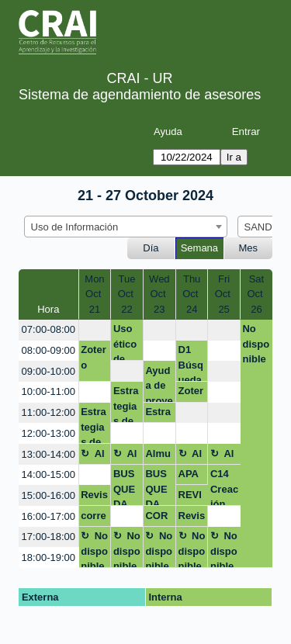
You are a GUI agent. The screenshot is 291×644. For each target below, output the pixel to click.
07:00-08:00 (48, 329)
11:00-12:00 (48, 412)
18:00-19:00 (48, 557)
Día (151, 248)
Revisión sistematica (192, 518)
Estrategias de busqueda (94, 425)
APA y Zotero (191, 476)
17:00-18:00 (48, 537)
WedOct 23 (159, 294)
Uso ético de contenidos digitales (127, 342)
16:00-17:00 (48, 516)
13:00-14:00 (48, 454)
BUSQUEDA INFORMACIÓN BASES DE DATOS (126, 487)
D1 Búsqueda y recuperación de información (192, 363)
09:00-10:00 (48, 371)
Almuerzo (93, 456)
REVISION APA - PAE (192, 497)
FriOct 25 (224, 294)
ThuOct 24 (192, 294)
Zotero (94, 357)
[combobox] (126, 227)
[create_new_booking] (95, 330)
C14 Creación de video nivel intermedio (224, 487)
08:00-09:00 (48, 350)
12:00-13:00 (48, 433)
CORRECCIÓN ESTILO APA (158, 518)
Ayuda (168, 132)
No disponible (256, 344)
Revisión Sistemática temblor (94, 497)
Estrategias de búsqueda (126, 404)
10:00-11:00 (48, 391)
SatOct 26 (257, 294)
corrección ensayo (94, 518)
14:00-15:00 (48, 474)
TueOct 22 (127, 294)
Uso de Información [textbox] (75, 227)
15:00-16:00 (48, 495)
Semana (199, 248)
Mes (249, 248)
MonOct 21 (94, 294)
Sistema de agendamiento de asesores (140, 95)
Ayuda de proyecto (159, 384)
